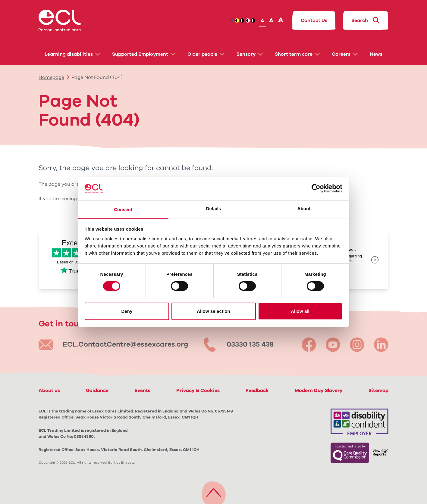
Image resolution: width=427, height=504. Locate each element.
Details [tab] (214, 208)
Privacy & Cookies (198, 390)
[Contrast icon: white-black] (253, 20)
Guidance (97, 390)
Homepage (51, 77)
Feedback (257, 390)
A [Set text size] (262, 21)
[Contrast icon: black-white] (248, 20)
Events (142, 390)
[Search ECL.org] (366, 20)
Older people (206, 54)
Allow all (300, 311)
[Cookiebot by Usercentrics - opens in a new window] (316, 188)
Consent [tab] (123, 209)
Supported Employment (144, 54)
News (376, 54)
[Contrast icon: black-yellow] (237, 20)
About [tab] (304, 208)
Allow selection (213, 311)
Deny (127, 311)
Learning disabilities (72, 54)
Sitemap (378, 390)
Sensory (250, 54)
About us (49, 390)
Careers (345, 54)
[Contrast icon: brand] (231, 20)
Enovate (128, 463)
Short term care (297, 54)
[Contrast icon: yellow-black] (242, 20)
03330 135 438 (250, 345)
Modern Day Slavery (319, 390)
